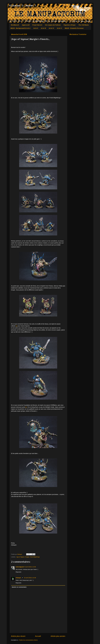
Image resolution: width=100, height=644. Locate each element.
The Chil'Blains (84, 25)
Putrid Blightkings (35, 557)
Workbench (15, 25)
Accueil (38, 636)
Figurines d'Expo (70, 25)
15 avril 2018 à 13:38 (30, 578)
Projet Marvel (37, 25)
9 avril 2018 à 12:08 (30, 567)
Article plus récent (18, 636)
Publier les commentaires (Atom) (28, 640)
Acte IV (51, 28)
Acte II (36, 28)
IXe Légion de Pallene (53, 25)
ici (17, 326)
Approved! (26, 25)
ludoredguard (20, 567)
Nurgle (27, 557)
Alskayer (18, 578)
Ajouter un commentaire (19, 587)
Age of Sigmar (21, 557)
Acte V (59, 28)
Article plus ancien (58, 636)
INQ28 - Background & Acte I (21, 28)
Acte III (43, 28)
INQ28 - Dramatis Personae (74, 28)
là (26, 407)
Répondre (19, 572)
